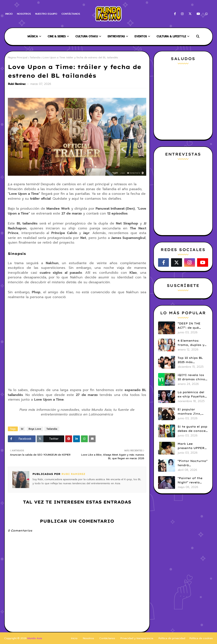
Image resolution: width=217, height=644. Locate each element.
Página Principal (18, 58)
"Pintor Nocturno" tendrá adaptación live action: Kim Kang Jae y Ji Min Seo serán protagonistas (193, 463)
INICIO (9, 14)
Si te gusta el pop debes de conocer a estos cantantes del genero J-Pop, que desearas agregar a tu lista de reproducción (193, 429)
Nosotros (88, 638)
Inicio (74, 638)
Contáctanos (107, 638)
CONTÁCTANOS (71, 14)
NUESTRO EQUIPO (46, 14)
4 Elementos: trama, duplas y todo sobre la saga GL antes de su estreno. (192, 343)
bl (22, 429)
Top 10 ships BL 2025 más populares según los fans (191, 360)
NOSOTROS (24, 14)
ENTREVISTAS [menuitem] (116, 36)
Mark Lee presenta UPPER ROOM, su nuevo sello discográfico (193, 446)
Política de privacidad (172, 638)
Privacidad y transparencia (137, 638)
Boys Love (35, 429)
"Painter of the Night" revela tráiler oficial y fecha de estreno (192, 480)
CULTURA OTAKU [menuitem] (87, 36)
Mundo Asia (35, 638)
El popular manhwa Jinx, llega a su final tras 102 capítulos (192, 412)
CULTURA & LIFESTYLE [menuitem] (171, 36)
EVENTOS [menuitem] (141, 36)
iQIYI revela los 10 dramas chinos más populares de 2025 (193, 377)
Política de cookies (201, 638)
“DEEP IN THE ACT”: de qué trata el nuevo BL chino (192, 326)
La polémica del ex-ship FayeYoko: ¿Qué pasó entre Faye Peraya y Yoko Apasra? (193, 394)
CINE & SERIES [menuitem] (57, 36)
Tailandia (35, 58)
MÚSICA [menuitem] (33, 36)
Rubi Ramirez (17, 84)
